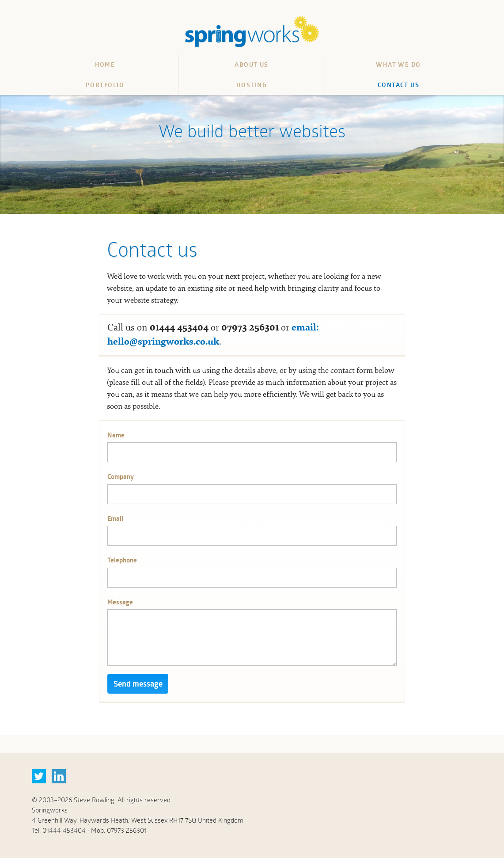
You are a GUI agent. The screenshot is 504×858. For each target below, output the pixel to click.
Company (121, 476)
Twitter (39, 776)
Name (116, 435)
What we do (398, 65)
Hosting (252, 85)
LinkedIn (59, 776)
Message (120, 602)
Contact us (398, 85)
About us (252, 65)
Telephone (122, 560)
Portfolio (105, 85)
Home (105, 65)
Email (115, 518)
